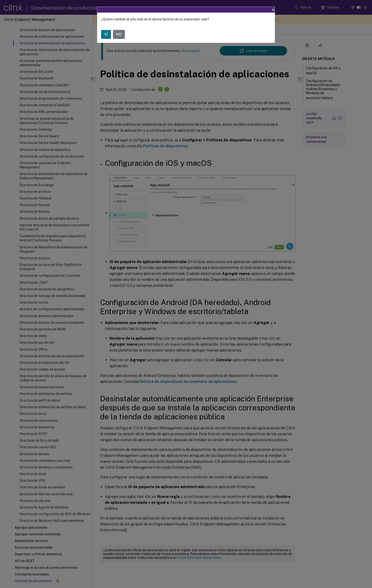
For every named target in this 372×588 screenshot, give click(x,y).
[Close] (273, 10)
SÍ (106, 34)
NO (119, 34)
